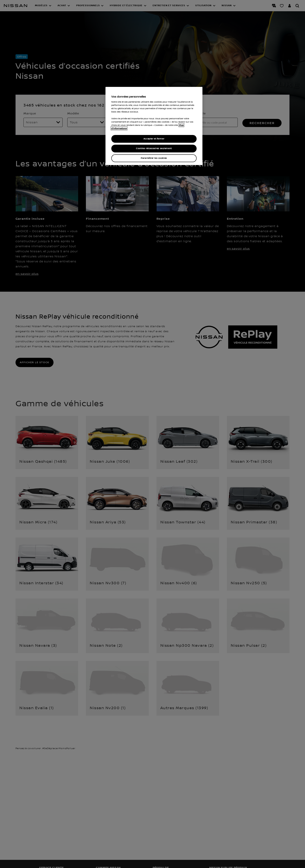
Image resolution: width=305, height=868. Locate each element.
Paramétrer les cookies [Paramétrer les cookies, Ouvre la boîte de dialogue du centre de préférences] (154, 158)
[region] (154, 126)
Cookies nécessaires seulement (154, 148)
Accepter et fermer (154, 139)
